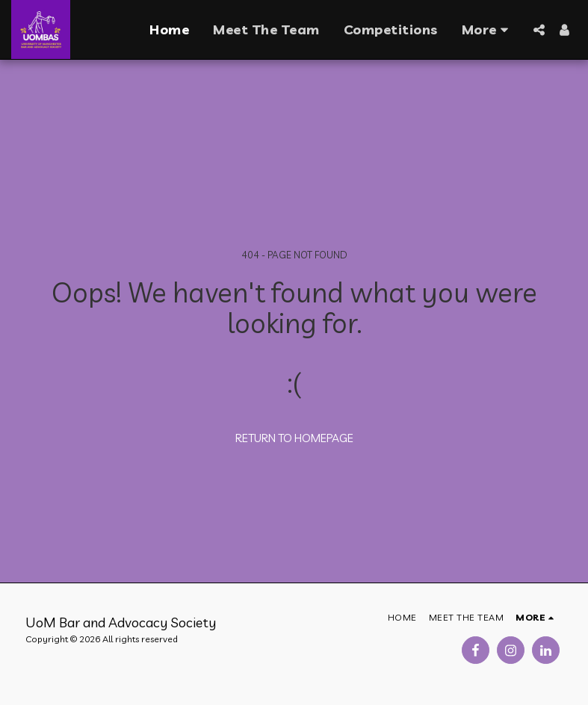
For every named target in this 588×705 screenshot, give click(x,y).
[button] (539, 30)
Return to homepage (294, 438)
